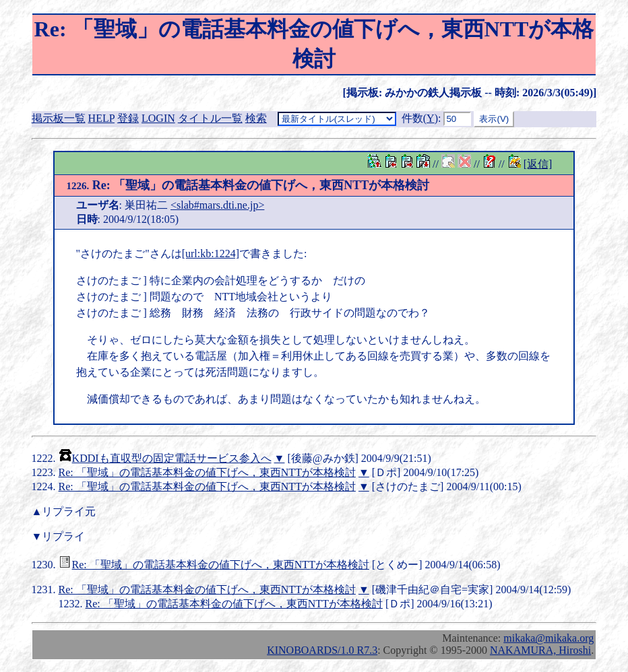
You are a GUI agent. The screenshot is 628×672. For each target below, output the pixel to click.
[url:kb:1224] (211, 254)
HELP (101, 118)
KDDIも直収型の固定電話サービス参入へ (172, 458)
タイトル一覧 (210, 118)
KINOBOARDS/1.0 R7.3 (322, 650)
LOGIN (158, 118)
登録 (128, 118)
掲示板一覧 (59, 118)
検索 (256, 118)
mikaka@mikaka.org (548, 638)
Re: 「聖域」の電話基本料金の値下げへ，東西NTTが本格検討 (248, 185)
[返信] (538, 164)
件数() (420, 118)
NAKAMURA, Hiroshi (540, 650)
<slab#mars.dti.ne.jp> (217, 205)
